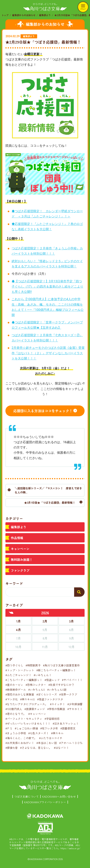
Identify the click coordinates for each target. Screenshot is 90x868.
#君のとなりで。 (16, 714)
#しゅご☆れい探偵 (26, 728)
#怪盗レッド (52, 680)
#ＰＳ (9, 728)
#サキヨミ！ (75, 709)
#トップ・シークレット (20, 670)
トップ (5, 15)
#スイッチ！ (57, 704)
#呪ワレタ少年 (49, 728)
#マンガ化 (12, 699)
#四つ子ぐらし (14, 665)
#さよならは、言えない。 (36, 748)
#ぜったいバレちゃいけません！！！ (28, 723)
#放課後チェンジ (35, 709)
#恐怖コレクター (36, 685)
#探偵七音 (12, 748)
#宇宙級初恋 (52, 719)
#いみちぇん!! (37, 690)
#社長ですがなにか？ (61, 685)
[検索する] (79, 592)
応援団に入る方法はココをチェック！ (43, 411)
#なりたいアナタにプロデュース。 (27, 704)
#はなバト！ (61, 748)
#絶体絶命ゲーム (16, 690)
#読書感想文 (68, 728)
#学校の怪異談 (56, 709)
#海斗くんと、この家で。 (21, 738)
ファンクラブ (20, 570)
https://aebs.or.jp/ (70, 848)
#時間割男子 (33, 665)
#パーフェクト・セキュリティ (24, 719)
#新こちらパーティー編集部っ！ (56, 670)
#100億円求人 (14, 709)
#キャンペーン (37, 714)
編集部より (45, 15)
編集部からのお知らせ (24, 15)
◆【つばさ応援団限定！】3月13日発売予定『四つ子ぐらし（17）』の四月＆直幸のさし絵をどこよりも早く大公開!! (47, 287)
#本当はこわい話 (47, 743)
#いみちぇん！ (43, 675)
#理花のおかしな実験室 (20, 694)
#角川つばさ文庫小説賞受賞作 (61, 665)
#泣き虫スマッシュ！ (66, 723)
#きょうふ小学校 (16, 733)
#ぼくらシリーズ (47, 694)
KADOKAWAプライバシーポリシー (45, 802)
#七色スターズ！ (39, 733)
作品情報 (17, 538)
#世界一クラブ (68, 694)
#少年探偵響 (75, 704)
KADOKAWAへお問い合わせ (59, 796)
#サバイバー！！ (72, 680)
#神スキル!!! (27, 699)
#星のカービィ (14, 685)
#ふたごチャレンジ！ (18, 675)
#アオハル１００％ (71, 743)
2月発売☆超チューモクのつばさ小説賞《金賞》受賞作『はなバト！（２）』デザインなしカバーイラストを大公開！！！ (48, 353)
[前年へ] (11, 613)
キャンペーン (20, 549)
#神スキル (57, 733)
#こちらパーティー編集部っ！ (24, 680)
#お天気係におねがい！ (20, 743)
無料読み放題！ (22, 559)
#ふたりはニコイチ (51, 738)
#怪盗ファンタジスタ (50, 699)
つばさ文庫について (27, 796)
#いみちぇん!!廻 (57, 690)
